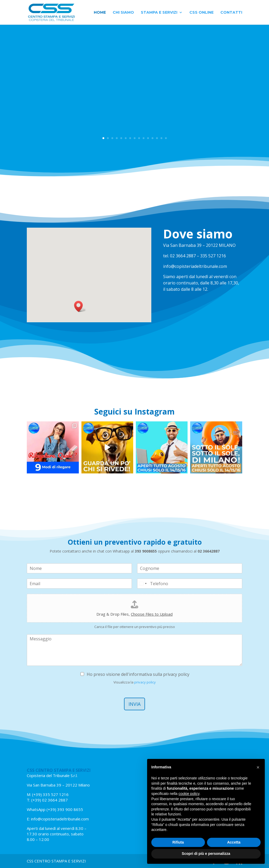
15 (166, 138)
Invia (134, 704)
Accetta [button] (234, 842)
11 (148, 138)
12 (152, 138)
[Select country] (143, 584)
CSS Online (201, 13)
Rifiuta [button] (178, 842)
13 (157, 138)
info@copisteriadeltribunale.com (60, 819)
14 (161, 138)
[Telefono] (190, 584)
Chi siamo (123, 13)
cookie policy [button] (189, 794)
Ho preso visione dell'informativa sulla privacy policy (138, 674)
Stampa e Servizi (159, 13)
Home (100, 13)
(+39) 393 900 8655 (64, 809)
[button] (80, 306)
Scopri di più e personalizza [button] (206, 854)
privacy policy (145, 682)
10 (144, 138)
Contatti (231, 13)
